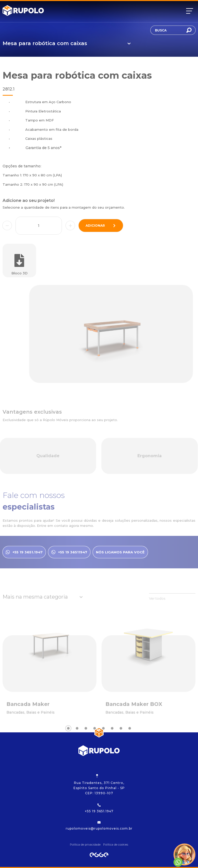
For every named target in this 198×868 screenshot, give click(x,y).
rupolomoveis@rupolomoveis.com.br (99, 826)
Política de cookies (116, 845)
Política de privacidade (85, 845)
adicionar (101, 226)
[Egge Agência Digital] (99, 855)
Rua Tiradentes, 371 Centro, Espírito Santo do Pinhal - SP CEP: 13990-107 (99, 785)
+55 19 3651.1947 (99, 808)
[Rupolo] (23, 11)
